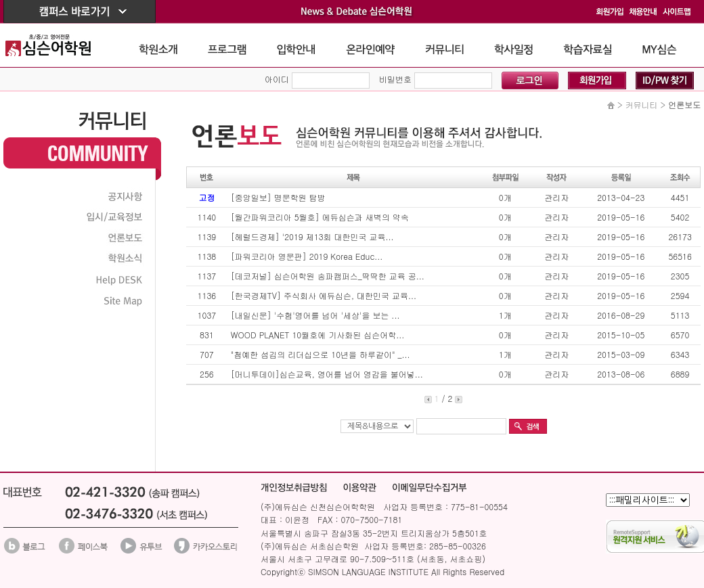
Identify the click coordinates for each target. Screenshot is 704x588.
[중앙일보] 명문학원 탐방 (278, 197)
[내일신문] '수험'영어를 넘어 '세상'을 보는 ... (315, 315)
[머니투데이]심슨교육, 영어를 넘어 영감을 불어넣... (327, 374)
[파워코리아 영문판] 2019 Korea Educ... (307, 256)
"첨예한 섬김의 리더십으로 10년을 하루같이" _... (321, 354)
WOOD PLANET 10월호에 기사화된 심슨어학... (317, 335)
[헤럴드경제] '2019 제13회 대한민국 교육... (312, 236)
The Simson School (58, 45)
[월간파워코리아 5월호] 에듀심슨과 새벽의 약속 (320, 217)
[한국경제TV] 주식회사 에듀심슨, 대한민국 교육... (324, 295)
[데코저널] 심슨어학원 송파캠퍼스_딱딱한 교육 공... (328, 276)
